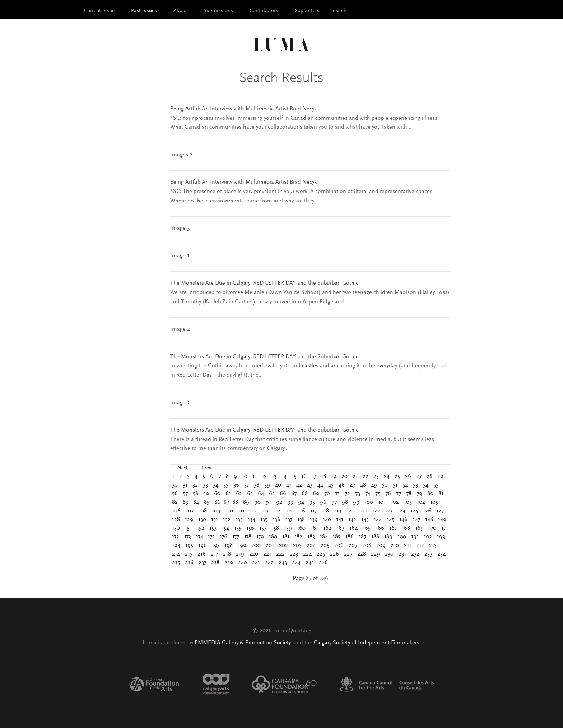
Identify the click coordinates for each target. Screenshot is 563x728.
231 (402, 554)
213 (433, 545)
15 (294, 476)
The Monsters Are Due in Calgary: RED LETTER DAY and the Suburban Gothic (264, 283)
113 (265, 511)
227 (348, 554)
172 (176, 537)
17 (314, 476)
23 (376, 476)
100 (369, 502)
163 (340, 528)
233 (428, 554)
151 (188, 528)
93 (290, 502)
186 (350, 537)
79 (419, 494)
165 (367, 528)
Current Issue (99, 11)
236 (189, 563)
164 (353, 528)
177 (236, 537)
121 (363, 511)
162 (327, 528)
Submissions (218, 11)
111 (241, 511)
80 (430, 494)
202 (283, 545)
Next (182, 468)
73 (358, 494)
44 (320, 485)
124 (401, 511)
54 (426, 485)
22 (366, 476)
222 (280, 554)
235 (176, 563)
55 (436, 485)
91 (268, 502)
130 (202, 520)
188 (375, 537)
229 (375, 554)
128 (176, 520)
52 (405, 485)
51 (395, 485)
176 (224, 537)
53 (415, 485)
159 (288, 528)
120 (351, 511)
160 (301, 528)
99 (356, 502)
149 (442, 520)
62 (239, 494)
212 (420, 545)
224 (307, 554)
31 (185, 485)
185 (337, 537)
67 (294, 494)
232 (415, 554)
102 (395, 502)
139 (314, 520)
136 (276, 520)
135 (264, 520)
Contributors (264, 11)
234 (441, 554)
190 (402, 537)
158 (275, 528)
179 (260, 537)
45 (331, 485)
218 (227, 554)
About (180, 11)
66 (283, 494)
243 (283, 563)
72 (347, 494)
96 (323, 502)
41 (289, 485)
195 (189, 545)
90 (257, 502)
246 (323, 563)
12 (264, 476)
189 (388, 537)
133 (239, 520)
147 (416, 520)
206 (339, 545)
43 (310, 485)
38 (257, 485)
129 (189, 520)
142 (352, 520)
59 (206, 494)
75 (378, 494)
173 (188, 537)
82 (175, 502)
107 (190, 511)
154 (225, 528)
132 (227, 520)
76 (388, 494)
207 (353, 545)
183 (311, 537)
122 (376, 511)
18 (324, 476)
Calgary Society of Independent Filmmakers (367, 643)
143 (365, 520)
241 (256, 563)
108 (203, 511)
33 (205, 485)
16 (304, 476)
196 (203, 545)
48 (363, 485)
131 (215, 520)
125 (414, 511)
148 (429, 520)
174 (199, 537)
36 (236, 485)
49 (374, 485)
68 (305, 494)
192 (428, 537)
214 (176, 554)
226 (334, 554)
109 (216, 511)
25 (397, 476)
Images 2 (181, 155)
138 (301, 520)
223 (294, 554)
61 (228, 494)
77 (399, 494)
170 (432, 528)
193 (441, 537)
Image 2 (180, 329)
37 (246, 485)
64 (261, 494)
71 (337, 494)
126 (427, 511)
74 (368, 494)
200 (256, 545)
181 (286, 537)
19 (334, 476)
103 (408, 502)
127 (440, 511)
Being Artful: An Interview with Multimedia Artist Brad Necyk (243, 109)
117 (313, 511)
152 (201, 528)
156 (250, 528)
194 (176, 545)
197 (216, 545)
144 (378, 520)
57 (185, 494)
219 (240, 554)
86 (217, 502)
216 (202, 554)
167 (393, 528)
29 (440, 476)
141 (340, 520)
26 (408, 476)
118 (325, 511)
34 (216, 485)
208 (367, 545)
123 (389, 511)
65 (272, 494)
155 (238, 528)
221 (267, 554)
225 (321, 554)
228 (362, 554)
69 (316, 494)
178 (248, 537)
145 (390, 520)
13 (274, 476)
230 (389, 554)
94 (301, 502)
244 (296, 563)
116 (301, 511)
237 (202, 563)
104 (421, 502)
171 (445, 528)
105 (434, 502)
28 (429, 476)
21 (355, 476)
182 (298, 537)
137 (289, 520)
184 (324, 537)
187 (362, 537)
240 (243, 563)
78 (409, 494)
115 (289, 511)
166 (380, 528)
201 (270, 545)
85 (207, 502)
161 (314, 528)
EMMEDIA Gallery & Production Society (243, 643)
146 (403, 520)
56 (175, 494)
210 (395, 545)
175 (211, 537)
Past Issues (144, 11)
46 (342, 485)
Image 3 (180, 228)
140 (327, 520)
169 (419, 528)
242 (269, 563)
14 (284, 476)
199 (242, 545)
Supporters (307, 11)
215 (189, 554)
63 (250, 494)
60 (217, 494)
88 (235, 502)
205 (325, 545)
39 (267, 485)
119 (338, 511)
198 (229, 545)
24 (387, 476)
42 (299, 485)
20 (345, 476)
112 (253, 511)
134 (252, 520)
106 (176, 511)
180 (273, 537)
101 (382, 502)
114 (277, 511)
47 (352, 485)
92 (279, 502)
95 (312, 502)
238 (215, 563)
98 (345, 502)
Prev (206, 468)
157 (263, 528)
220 (254, 554)
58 (196, 494)
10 (245, 476)
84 (196, 502)
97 (334, 502)
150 (176, 528)
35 (226, 485)
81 (441, 494)
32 (195, 485)
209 (381, 545)
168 (406, 528)
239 (229, 563)
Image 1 (180, 256)
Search (339, 11)
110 (229, 511)
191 (415, 537)
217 (214, 554)
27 (419, 476)
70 (327, 494)
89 (246, 502)
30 (175, 485)
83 (185, 502)
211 (408, 545)
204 (311, 545)
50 (385, 485)
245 (310, 563)
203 (297, 545)
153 (213, 528)
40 (278, 485)
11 (255, 476)
